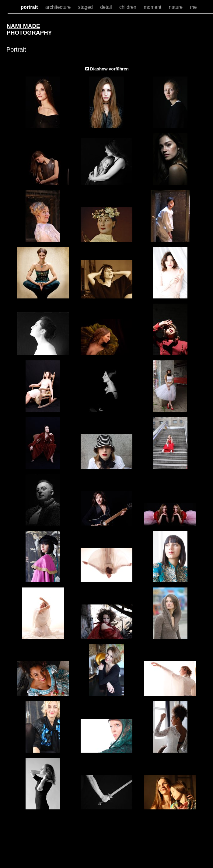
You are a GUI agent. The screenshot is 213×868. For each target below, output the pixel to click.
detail (107, 7)
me (194, 7)
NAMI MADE (23, 26)
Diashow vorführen (109, 69)
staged (86, 7)
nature (176, 7)
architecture (59, 7)
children (128, 7)
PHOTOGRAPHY (29, 33)
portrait (30, 7)
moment (153, 7)
